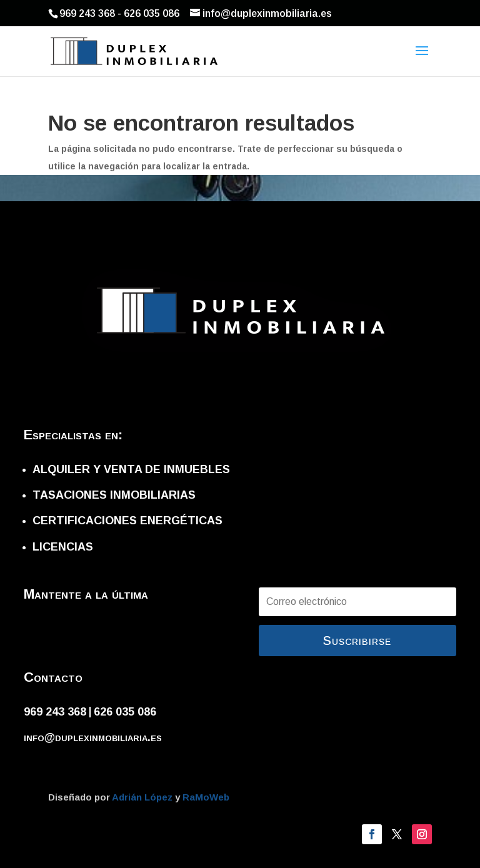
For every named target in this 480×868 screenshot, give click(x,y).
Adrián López (143, 797)
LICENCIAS (63, 547)
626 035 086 (125, 712)
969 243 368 (55, 712)
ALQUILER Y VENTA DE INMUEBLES (131, 469)
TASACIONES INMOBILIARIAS (114, 495)
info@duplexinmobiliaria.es (93, 737)
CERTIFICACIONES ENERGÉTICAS (127, 521)
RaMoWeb (206, 797)
